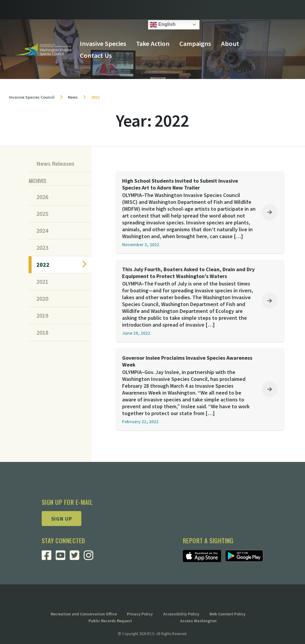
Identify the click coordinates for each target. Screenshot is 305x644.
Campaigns (195, 44)
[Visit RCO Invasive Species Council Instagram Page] (91, 557)
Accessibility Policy (181, 614)
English (163, 25)
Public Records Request (110, 621)
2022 (43, 265)
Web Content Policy (227, 614)
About (230, 44)
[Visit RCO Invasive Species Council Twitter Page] (77, 557)
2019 (42, 316)
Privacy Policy (140, 614)
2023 (42, 248)
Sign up (62, 519)
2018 (42, 333)
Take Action (153, 44)
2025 (42, 214)
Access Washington (198, 621)
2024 (42, 231)
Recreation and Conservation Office (84, 614)
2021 (42, 282)
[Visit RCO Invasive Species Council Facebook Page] (49, 557)
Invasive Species (103, 44)
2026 (42, 197)
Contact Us (96, 55)
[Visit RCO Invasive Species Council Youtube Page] (63, 557)
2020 (42, 299)
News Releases (55, 164)
